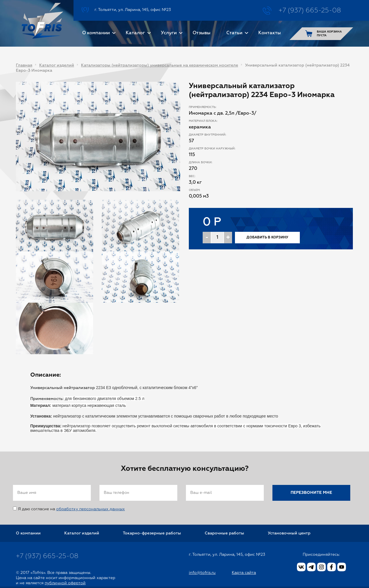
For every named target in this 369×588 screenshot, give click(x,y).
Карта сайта (244, 573)
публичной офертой (65, 583)
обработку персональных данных (91, 509)
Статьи (234, 33)
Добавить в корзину (267, 238)
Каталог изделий (57, 65)
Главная (24, 65)
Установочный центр (289, 533)
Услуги (169, 33)
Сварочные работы (224, 533)
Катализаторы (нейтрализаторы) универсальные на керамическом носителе (160, 65)
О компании (96, 33)
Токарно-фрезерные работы (152, 533)
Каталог (135, 33)
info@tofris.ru (202, 573)
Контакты (270, 33)
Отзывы (202, 33)
